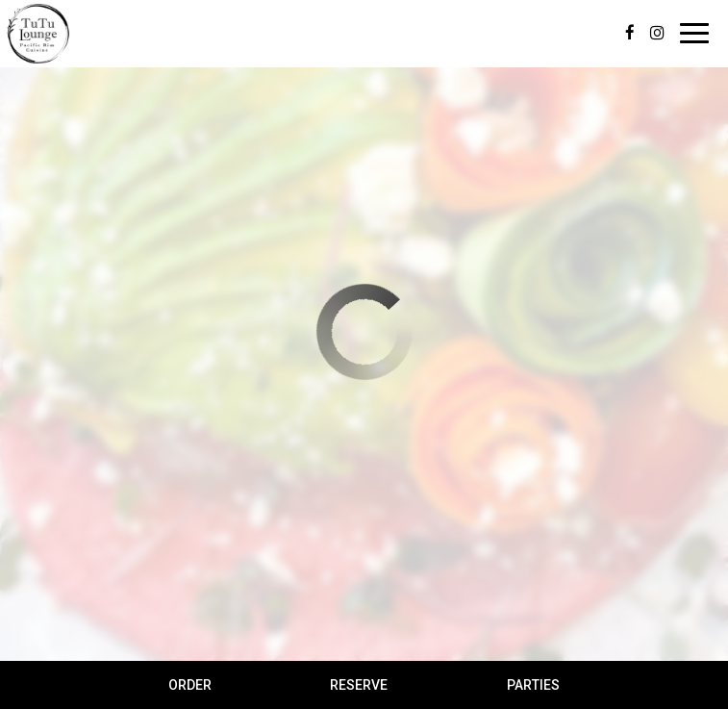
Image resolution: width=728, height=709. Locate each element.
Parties (533, 685)
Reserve (359, 685)
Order (190, 685)
